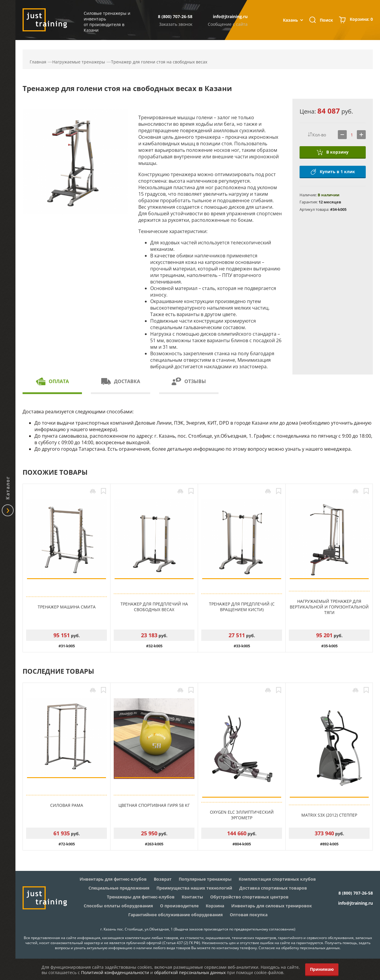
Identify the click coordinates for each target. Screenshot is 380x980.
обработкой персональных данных (190, 972)
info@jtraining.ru (230, 16)
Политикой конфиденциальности (115, 972)
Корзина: (361, 20)
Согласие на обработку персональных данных (299, 948)
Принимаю (322, 969)
